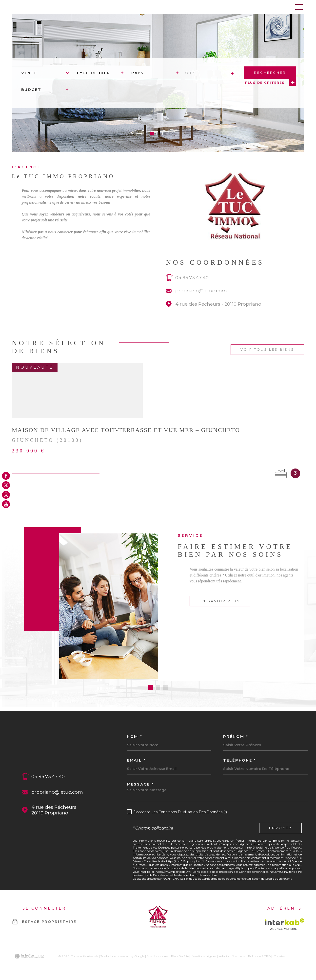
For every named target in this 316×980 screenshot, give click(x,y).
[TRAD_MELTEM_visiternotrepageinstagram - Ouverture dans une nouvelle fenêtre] (6, 495)
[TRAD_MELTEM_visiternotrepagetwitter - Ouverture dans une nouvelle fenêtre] (6, 485)
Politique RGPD (259, 956)
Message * (140, 784)
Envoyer (280, 828)
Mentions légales (204, 956)
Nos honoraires (158, 956)
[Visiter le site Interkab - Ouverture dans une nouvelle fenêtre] (285, 924)
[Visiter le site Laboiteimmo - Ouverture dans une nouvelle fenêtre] (29, 956)
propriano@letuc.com (201, 300)
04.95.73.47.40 (192, 287)
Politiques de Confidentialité (203, 879)
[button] (152, 134)
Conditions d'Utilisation (245, 879)
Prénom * (236, 736)
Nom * (135, 736)
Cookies (279, 956)
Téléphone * (240, 760)
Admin (224, 956)
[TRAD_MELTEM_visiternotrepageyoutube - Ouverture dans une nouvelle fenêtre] (6, 504)
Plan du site (180, 956)
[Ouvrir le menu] (300, 7)
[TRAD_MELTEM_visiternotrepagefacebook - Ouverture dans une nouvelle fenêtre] (6, 476)
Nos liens (238, 956)
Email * (136, 760)
